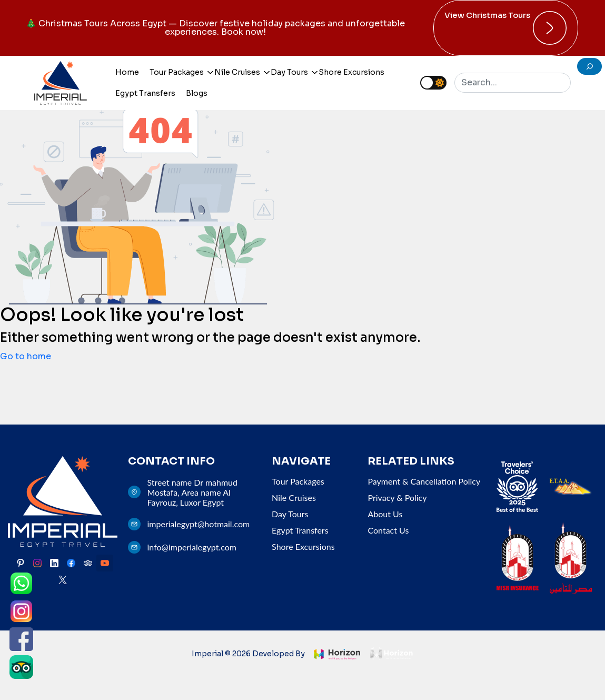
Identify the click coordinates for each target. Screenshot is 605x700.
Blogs (197, 93)
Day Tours (291, 72)
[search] (589, 66)
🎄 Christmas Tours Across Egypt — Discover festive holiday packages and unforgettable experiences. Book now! (215, 28)
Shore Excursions (351, 72)
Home (127, 72)
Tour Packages (178, 72)
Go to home (26, 356)
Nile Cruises (239, 72)
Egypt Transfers (145, 93)
